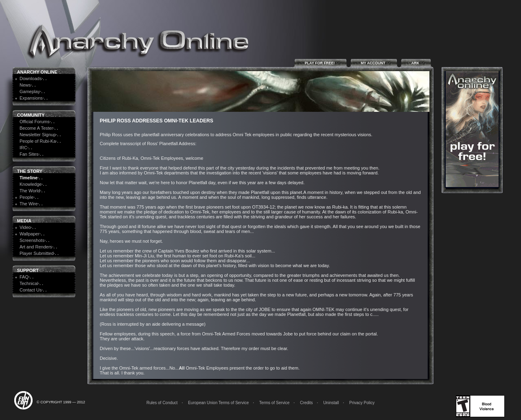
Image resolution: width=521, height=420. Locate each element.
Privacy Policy (362, 403)
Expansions (31, 98)
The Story (30, 171)
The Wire (29, 204)
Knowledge (31, 184)
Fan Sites (29, 154)
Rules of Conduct (162, 403)
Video (25, 227)
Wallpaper (30, 234)
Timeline (28, 178)
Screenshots (32, 240)
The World (30, 191)
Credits (306, 403)
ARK (416, 63)
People (26, 197)
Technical (29, 283)
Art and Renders (36, 247)
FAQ (24, 277)
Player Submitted (37, 253)
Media (24, 221)
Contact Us (31, 290)
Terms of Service (274, 403)
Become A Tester (36, 128)
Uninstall (331, 403)
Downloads (31, 78)
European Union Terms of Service (218, 403)
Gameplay (30, 91)
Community (31, 115)
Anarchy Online (37, 72)
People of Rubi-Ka (38, 141)
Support (28, 270)
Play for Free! (321, 63)
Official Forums (35, 122)
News (25, 85)
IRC (23, 148)
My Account (374, 63)
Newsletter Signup (38, 135)
